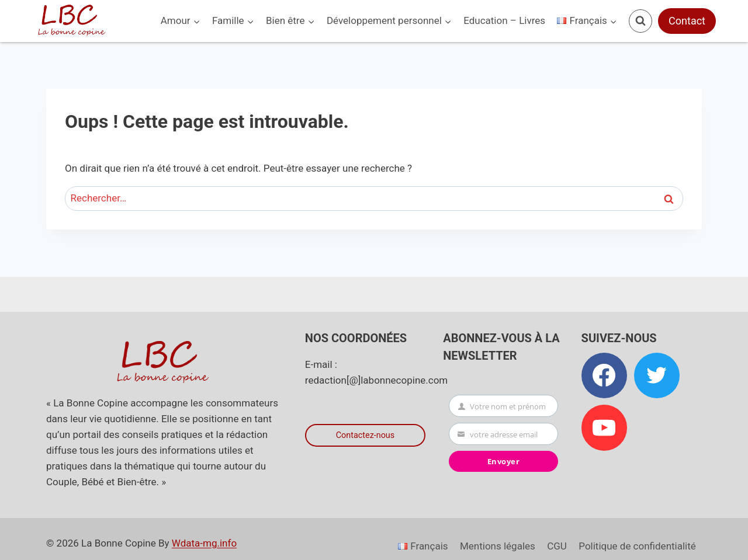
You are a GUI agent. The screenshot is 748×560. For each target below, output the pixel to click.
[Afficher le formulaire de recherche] (640, 21)
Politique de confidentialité (637, 546)
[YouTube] (604, 427)
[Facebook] (604, 375)
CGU (557, 546)
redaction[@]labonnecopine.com (376, 380)
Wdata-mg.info (204, 543)
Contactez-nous (366, 435)
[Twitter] (657, 375)
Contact (687, 21)
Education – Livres (504, 20)
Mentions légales (498, 546)
